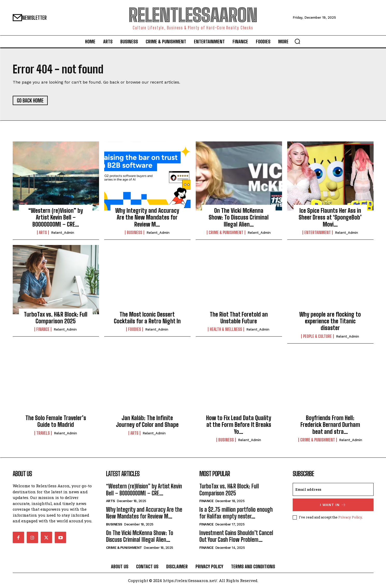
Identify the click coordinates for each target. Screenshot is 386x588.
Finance (43, 329)
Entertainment (318, 233)
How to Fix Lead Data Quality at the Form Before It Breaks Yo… (239, 425)
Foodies (135, 329)
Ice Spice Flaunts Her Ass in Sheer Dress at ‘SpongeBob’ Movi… (330, 217)
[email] (333, 489)
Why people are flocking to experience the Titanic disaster (330, 321)
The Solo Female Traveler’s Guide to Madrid (56, 421)
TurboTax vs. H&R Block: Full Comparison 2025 (56, 318)
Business (135, 233)
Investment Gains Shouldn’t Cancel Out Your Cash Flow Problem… (236, 536)
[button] (297, 41)
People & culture (317, 336)
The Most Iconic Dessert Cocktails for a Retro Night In (147, 318)
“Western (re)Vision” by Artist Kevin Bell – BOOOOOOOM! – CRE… (56, 217)
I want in (333, 505)
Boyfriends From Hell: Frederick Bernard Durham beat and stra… (330, 425)
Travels (43, 433)
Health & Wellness (226, 329)
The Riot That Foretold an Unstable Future (239, 318)
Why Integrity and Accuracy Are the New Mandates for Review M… (147, 217)
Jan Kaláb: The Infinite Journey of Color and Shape (147, 421)
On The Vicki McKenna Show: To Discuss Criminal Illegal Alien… (239, 217)
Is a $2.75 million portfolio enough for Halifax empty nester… (236, 513)
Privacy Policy (350, 517)
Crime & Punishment (226, 233)
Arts (43, 233)
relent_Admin (63, 233)
